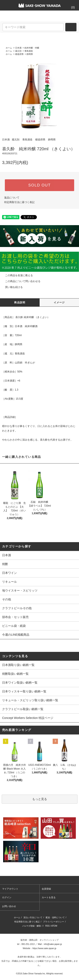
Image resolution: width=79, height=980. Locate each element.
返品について (12, 198)
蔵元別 (18, 51)
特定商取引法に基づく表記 (19, 202)
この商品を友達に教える (16, 275)
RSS (48, 926)
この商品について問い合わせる (20, 281)
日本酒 (18, 48)
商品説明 (20, 302)
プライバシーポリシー (54, 922)
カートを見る (49, 897)
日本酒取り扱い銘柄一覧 (18, 665)
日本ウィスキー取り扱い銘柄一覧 (24, 691)
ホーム (9, 48)
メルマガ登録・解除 (31, 926)
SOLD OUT (39, 185)
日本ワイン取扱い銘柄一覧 (20, 683)
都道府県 (19, 54)
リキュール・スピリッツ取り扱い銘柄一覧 (30, 700)
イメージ (59, 302)
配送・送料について (55, 917)
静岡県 (30, 54)
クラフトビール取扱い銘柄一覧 (23, 709)
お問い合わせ (9, 906)
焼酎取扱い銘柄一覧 (15, 674)
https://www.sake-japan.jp (44, 948)
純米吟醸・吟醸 (32, 48)
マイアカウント (10, 889)
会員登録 (46, 889)
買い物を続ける (11, 287)
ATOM (54, 926)
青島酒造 (29, 51)
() (70, 7)
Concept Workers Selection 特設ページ (28, 718)
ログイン (7, 897)
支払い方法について (33, 917)
